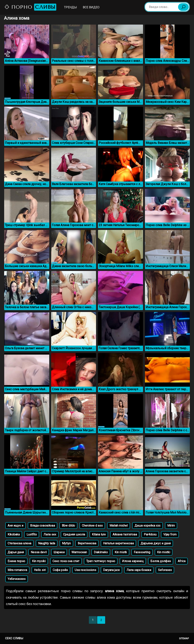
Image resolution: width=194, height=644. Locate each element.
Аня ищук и (15, 526)
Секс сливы (14, 638)
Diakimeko (101, 552)
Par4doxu (150, 534)
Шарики (59, 552)
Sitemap (184, 638)
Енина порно (16, 561)
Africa (182, 561)
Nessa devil (39, 552)
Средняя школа (74, 534)
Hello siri (40, 570)
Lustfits (32, 534)
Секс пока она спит (66, 561)
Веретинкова (87, 543)
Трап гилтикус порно (101, 561)
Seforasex (165, 570)
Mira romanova (17, 570)
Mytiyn (66, 543)
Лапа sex (50, 534)
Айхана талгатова (125, 534)
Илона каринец (133, 561)
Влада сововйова (43, 526)
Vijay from (170, 534)
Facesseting (142, 552)
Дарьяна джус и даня (156, 543)
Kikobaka (14, 534)
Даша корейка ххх (147, 526)
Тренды (70, 7)
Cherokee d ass (92, 526)
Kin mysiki (39, 561)
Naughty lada (47, 543)
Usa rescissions (85, 570)
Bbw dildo (68, 526)
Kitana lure (99, 534)
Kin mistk (121, 552)
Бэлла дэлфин (161, 561)
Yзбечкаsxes (17, 579)
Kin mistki (164, 552)
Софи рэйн (60, 570)
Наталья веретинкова (118, 543)
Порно (30, 7)
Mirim (171, 526)
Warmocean (79, 552)
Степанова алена (19, 543)
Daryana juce (111, 570)
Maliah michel (119, 526)
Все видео (91, 7)
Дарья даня (16, 552)
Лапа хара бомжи (139, 570)
